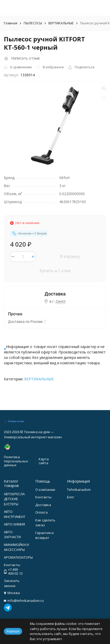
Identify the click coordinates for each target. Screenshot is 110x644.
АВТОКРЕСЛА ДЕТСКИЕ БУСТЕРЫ (14, 499)
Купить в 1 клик (55, 271)
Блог (71, 497)
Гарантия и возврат (44, 535)
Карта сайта (44, 461)
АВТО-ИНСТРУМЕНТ (15, 514)
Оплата (41, 512)
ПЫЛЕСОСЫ (33, 23)
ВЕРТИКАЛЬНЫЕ (61, 23)
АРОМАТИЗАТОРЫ (18, 557)
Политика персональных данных (16, 461)
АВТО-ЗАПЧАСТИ (12, 535)
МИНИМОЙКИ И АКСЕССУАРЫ (16, 547)
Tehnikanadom (79, 490)
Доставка (43, 505)
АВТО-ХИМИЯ (14, 524)
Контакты (43, 497)
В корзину (70, 256)
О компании (45, 490)
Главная (11, 23)
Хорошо (13, 631)
